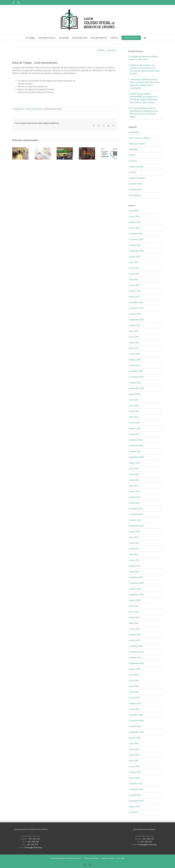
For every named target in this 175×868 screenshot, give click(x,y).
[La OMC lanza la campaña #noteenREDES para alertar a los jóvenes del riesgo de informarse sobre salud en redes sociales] (87, 149)
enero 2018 (135, 778)
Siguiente (111, 50)
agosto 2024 (135, 325)
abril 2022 (134, 486)
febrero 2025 (135, 291)
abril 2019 (134, 692)
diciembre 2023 (136, 371)
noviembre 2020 (137, 583)
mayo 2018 (134, 755)
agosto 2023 (135, 394)
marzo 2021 (135, 560)
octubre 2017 (135, 795)
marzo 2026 (135, 216)
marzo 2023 (135, 423)
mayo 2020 (134, 617)
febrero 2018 (135, 772)
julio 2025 (134, 262)
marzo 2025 (135, 285)
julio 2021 (134, 537)
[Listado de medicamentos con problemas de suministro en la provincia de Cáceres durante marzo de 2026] (43, 149)
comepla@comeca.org (147, 845)
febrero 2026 (135, 222)
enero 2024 (135, 365)
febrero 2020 (135, 635)
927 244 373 (32, 845)
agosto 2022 (135, 463)
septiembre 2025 (137, 251)
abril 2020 (134, 623)
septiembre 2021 (137, 526)
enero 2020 (135, 640)
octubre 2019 (135, 658)
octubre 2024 (135, 314)
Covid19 (133, 161)
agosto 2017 (135, 806)
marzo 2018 (135, 766)
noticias (28, 109)
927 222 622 (35, 839)
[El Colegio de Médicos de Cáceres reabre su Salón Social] (20, 149)
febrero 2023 (135, 428)
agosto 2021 (135, 532)
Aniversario (134, 132)
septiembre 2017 (137, 801)
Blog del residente (137, 144)
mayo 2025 (134, 274)
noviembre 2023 (137, 377)
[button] (145, 37)
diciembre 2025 (136, 234)
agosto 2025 (135, 257)
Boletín (133, 155)
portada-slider (136, 189)
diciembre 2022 (136, 440)
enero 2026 (135, 228)
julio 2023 (134, 400)
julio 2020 (134, 606)
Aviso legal (121, 858)
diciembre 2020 (136, 577)
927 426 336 (146, 842)
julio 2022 (134, 469)
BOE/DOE (134, 149)
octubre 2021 (135, 520)
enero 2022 (135, 503)
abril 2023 (134, 417)
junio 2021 (134, 543)
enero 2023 (135, 434)
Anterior (101, 50)
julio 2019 (134, 675)
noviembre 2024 (137, 308)
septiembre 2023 (137, 388)
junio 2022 (134, 474)
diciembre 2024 (136, 302)
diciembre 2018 (136, 715)
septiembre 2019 (137, 663)
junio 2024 (134, 337)
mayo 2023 (134, 411)
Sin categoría (135, 195)
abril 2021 (134, 554)
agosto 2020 (135, 600)
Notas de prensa (137, 167)
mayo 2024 (134, 342)
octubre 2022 (135, 451)
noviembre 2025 (137, 239)
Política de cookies (108, 858)
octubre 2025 (135, 245)
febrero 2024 (135, 360)
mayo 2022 (134, 480)
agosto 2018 (135, 738)
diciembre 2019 (136, 646)
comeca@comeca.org (33, 847)
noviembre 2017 (137, 789)
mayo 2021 (134, 549)
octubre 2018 (135, 726)
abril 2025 (134, 279)
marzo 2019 (135, 698)
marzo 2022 (135, 491)
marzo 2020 (135, 629)
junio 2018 (134, 749)
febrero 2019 (135, 703)
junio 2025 (134, 268)
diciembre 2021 (136, 509)
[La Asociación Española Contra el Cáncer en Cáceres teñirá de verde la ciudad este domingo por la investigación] (65, 149)
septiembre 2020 (137, 595)
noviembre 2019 (137, 652)
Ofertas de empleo (137, 178)
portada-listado (37, 109)
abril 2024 (134, 348)
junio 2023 (134, 405)
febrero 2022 (135, 497)
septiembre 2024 (137, 320)
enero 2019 (135, 709)
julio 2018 (134, 743)
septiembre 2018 (137, 732)
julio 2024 (134, 331)
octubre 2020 (135, 589)
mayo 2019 (134, 686)
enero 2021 (135, 572)
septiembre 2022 (137, 457)
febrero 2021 (135, 566)
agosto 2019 (135, 669)
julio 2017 (134, 812)
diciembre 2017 (136, 784)
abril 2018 (134, 761)
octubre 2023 (135, 383)
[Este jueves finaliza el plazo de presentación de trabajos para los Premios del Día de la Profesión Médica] (109, 149)
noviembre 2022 (137, 446)
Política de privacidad (91, 858)
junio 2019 (134, 680)
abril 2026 (134, 211)
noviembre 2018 (137, 721)
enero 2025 (135, 297)
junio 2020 (134, 612)
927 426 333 (149, 839)
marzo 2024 (135, 354)
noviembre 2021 (137, 514)
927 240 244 (33, 842)
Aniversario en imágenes (140, 138)
